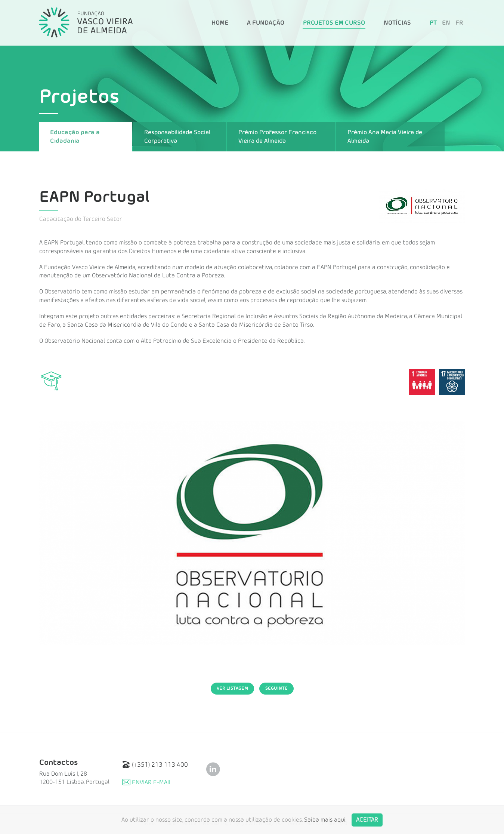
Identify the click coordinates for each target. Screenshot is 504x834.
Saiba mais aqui (325, 820)
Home (220, 23)
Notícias (397, 23)
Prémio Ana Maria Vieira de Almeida (385, 137)
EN (446, 23)
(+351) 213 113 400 (155, 765)
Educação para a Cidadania (75, 137)
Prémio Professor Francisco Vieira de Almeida (277, 137)
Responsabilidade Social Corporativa (177, 137)
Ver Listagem (232, 688)
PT (433, 23)
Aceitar (367, 820)
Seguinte (276, 688)
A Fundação (266, 23)
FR (459, 23)
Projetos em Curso (334, 23)
